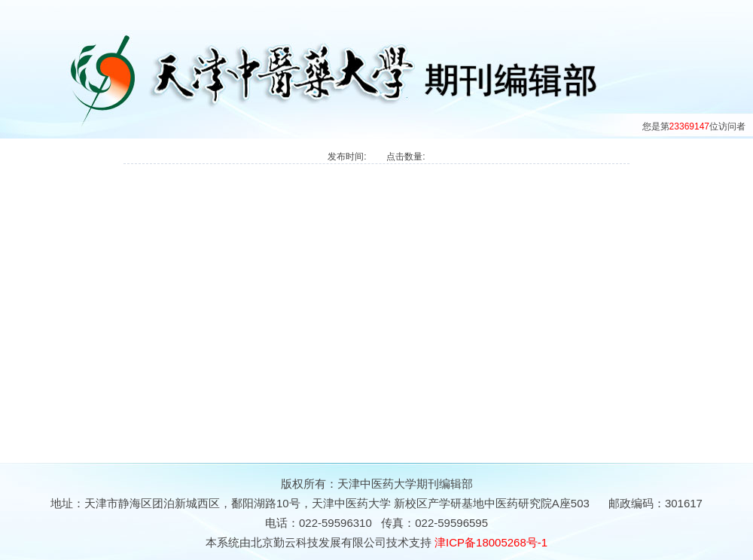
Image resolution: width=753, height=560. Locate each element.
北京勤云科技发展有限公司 (319, 542)
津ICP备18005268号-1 (491, 542)
